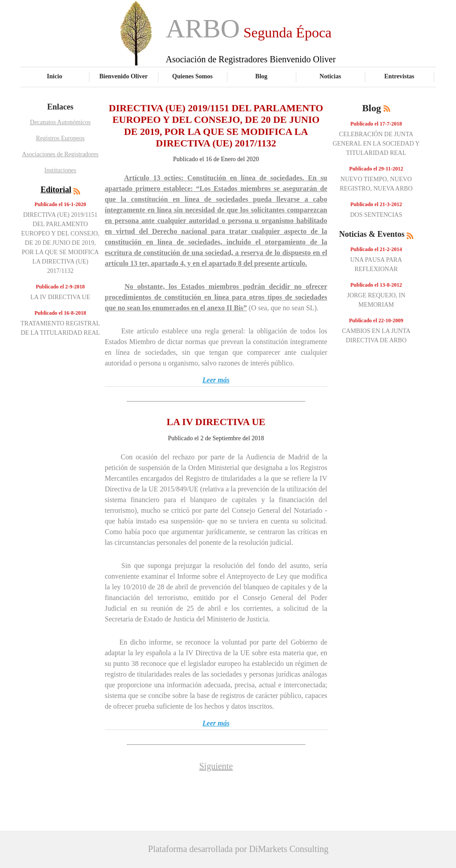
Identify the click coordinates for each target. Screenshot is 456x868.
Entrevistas (400, 76)
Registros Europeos (60, 138)
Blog (261, 76)
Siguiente (216, 766)
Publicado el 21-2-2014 (376, 249)
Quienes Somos (192, 76)
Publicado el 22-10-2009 (376, 320)
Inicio (54, 76)
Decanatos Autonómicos (60, 122)
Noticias (330, 76)
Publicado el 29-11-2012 (376, 169)
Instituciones (61, 170)
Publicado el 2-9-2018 (61, 287)
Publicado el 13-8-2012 (376, 285)
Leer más (216, 380)
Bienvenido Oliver (123, 76)
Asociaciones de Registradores (61, 154)
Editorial (56, 190)
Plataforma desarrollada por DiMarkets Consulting (238, 849)
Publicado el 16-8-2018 (61, 313)
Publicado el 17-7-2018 (376, 124)
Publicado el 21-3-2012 (376, 204)
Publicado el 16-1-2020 (61, 204)
